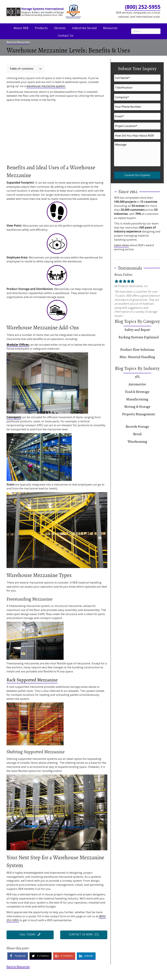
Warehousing (137, 431)
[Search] (146, 31)
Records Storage (137, 417)
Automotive (137, 374)
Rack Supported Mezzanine (32, 680)
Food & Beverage (137, 382)
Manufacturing (137, 389)
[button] (30, 934)
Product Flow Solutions (137, 339)
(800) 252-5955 (143, 7)
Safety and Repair (137, 320)
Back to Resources (18, 42)
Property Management (139, 404)
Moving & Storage (137, 397)
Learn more (121, 235)
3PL (137, 367)
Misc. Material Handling (137, 347)
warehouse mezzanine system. (46, 86)
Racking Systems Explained (139, 327)
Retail (137, 424)
